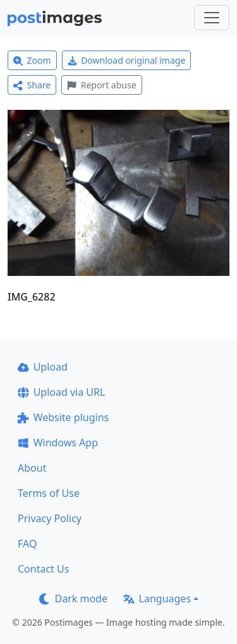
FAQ (27, 544)
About (32, 468)
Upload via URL (61, 392)
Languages (157, 599)
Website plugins (63, 417)
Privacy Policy (50, 518)
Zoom (32, 60)
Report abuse (101, 85)
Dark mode (73, 599)
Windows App (58, 443)
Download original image (127, 60)
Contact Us (43, 569)
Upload (43, 367)
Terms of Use (49, 493)
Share (32, 85)
